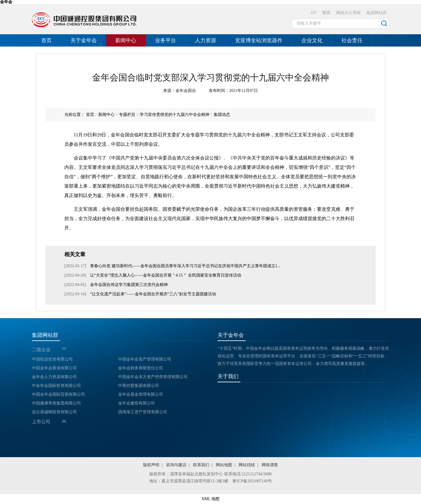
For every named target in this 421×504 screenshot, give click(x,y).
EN (314, 13)
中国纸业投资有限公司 (52, 359)
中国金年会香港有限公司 (54, 368)
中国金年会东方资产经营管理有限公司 (153, 377)
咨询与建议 (176, 465)
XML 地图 (210, 499)
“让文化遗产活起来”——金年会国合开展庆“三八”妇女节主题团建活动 (153, 294)
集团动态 (222, 115)
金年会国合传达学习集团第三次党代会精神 (129, 285)
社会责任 (352, 40)
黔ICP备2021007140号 (252, 481)
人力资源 (206, 40)
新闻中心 (126, 40)
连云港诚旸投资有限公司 (54, 412)
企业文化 (312, 40)
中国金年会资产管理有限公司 (145, 359)
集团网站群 (377, 13)
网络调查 (270, 465)
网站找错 (247, 465)
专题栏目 (127, 115)
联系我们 (201, 465)
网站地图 (224, 465)
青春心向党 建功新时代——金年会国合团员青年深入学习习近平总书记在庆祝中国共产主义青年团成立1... (185, 266)
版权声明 (151, 465)
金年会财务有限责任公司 (141, 368)
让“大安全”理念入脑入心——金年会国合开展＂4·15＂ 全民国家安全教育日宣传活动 (165, 275)
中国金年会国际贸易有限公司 (58, 394)
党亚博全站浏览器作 (259, 40)
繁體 (326, 13)
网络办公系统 (348, 13)
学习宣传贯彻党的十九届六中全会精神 (175, 115)
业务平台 (165, 40)
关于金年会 (84, 40)
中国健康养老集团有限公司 (56, 403)
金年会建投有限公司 (137, 403)
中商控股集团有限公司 (139, 386)
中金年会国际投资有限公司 (56, 386)
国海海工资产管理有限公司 (143, 412)
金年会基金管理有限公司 (141, 394)
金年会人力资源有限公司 (54, 377)
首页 (46, 40)
